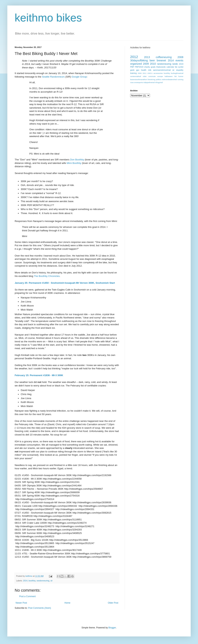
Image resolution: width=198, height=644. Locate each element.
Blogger (112, 628)
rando (175, 64)
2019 (181, 64)
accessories (158, 73)
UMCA (150, 73)
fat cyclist (179, 67)
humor (181, 76)
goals (153, 67)
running (180, 79)
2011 (144, 73)
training (133, 73)
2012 (134, 57)
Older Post (113, 603)
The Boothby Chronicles (47, 276)
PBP (132, 67)
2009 (146, 64)
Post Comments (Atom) (40, 608)
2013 (147, 57)
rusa (132, 82)
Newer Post (21, 603)
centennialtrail (136, 76)
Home (67, 603)
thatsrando (161, 67)
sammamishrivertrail (162, 70)
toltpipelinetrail (149, 82)
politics (158, 79)
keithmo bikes (48, 18)
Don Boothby (77, 160)
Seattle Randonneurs (53, 77)
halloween (169, 76)
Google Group (79, 77)
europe (160, 76)
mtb (150, 70)
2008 (180, 57)
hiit (175, 76)
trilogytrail (159, 82)
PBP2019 (139, 67)
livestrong (152, 79)
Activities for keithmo (140, 48)
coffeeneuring (164, 57)
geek (132, 70)
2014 (25, 581)
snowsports (139, 82)
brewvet (161, 60)
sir (51, 581)
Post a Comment (27, 596)
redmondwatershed (169, 79)
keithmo (29, 576)
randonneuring (43, 581)
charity (147, 67)
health (144, 70)
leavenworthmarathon (139, 79)
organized (136, 64)
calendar (170, 67)
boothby (32, 581)
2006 (140, 73)
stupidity (180, 70)
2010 (153, 64)
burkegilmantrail (177, 73)
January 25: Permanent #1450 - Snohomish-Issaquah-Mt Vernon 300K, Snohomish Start (65, 283)
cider (145, 76)
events (179, 60)
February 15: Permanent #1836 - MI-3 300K (39, 375)
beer (152, 60)
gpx (138, 70)
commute (152, 76)
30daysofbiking (139, 60)
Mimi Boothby (74, 163)
